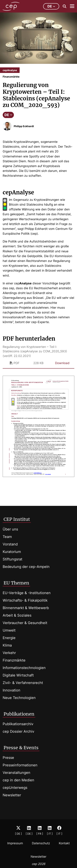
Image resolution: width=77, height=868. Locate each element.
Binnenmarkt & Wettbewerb (26, 608)
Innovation (11, 690)
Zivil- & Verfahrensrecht (23, 683)
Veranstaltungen (16, 773)
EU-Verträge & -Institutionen (27, 593)
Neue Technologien (19, 698)
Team (7, 537)
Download (62, 363)
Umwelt (9, 630)
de (51, 6)
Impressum (15, 843)
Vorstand (10, 544)
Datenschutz (41, 843)
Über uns (10, 529)
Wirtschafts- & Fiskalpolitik (25, 600)
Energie (9, 638)
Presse (8, 758)
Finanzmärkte (14, 660)
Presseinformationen (20, 765)
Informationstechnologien (24, 668)
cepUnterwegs (15, 788)
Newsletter (12, 795)
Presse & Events (21, 748)
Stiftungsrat (12, 559)
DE (8, 115)
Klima (7, 645)
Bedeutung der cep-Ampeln (26, 567)
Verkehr (9, 653)
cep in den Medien (18, 780)
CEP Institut (17, 519)
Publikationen (19, 714)
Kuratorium (12, 552)
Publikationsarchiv (18, 724)
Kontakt (64, 843)
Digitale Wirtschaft (18, 675)
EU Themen (16, 583)
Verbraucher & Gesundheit (25, 623)
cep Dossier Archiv (18, 731)
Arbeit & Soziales (17, 615)
